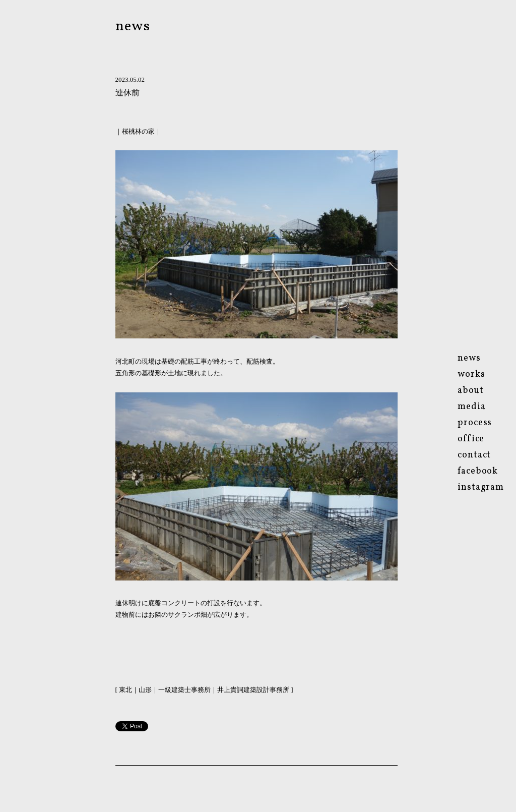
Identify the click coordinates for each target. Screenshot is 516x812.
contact (474, 455)
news (133, 26)
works (471, 374)
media (472, 407)
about (471, 391)
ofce (471, 439)
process (475, 423)
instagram (481, 487)
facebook (478, 471)
